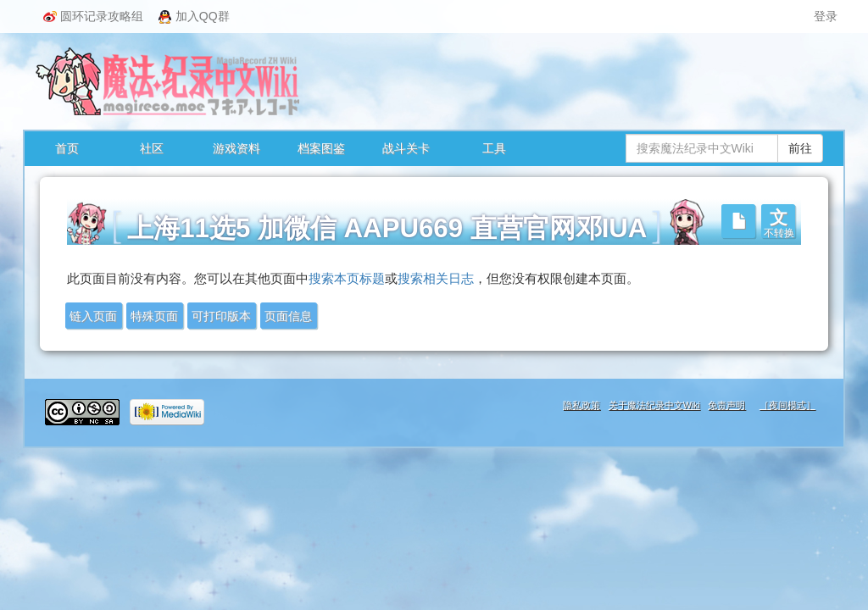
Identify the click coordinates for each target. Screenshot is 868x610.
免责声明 (726, 405)
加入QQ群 (194, 17)
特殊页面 (154, 316)
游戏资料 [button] (236, 148)
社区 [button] (152, 148)
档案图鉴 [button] (321, 148)
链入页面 (93, 316)
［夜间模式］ (787, 405)
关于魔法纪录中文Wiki (654, 405)
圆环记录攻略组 (93, 16)
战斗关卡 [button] (406, 148)
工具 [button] (494, 148)
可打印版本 (221, 316)
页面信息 (288, 316)
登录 (826, 16)
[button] (778, 221)
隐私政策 (581, 405)
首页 (67, 148)
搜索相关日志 (436, 279)
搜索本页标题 (347, 279)
